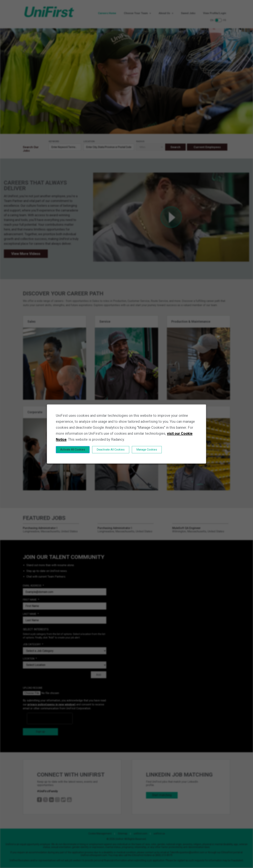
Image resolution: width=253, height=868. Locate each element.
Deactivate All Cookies (111, 450)
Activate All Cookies (73, 450)
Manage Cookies (147, 450)
